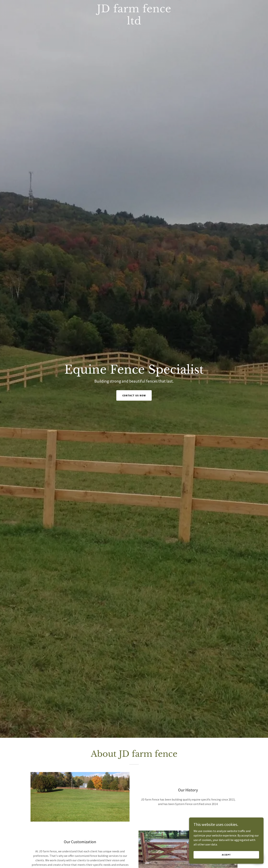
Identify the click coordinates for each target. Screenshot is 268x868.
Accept (226, 855)
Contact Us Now (134, 395)
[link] (134, 23)
